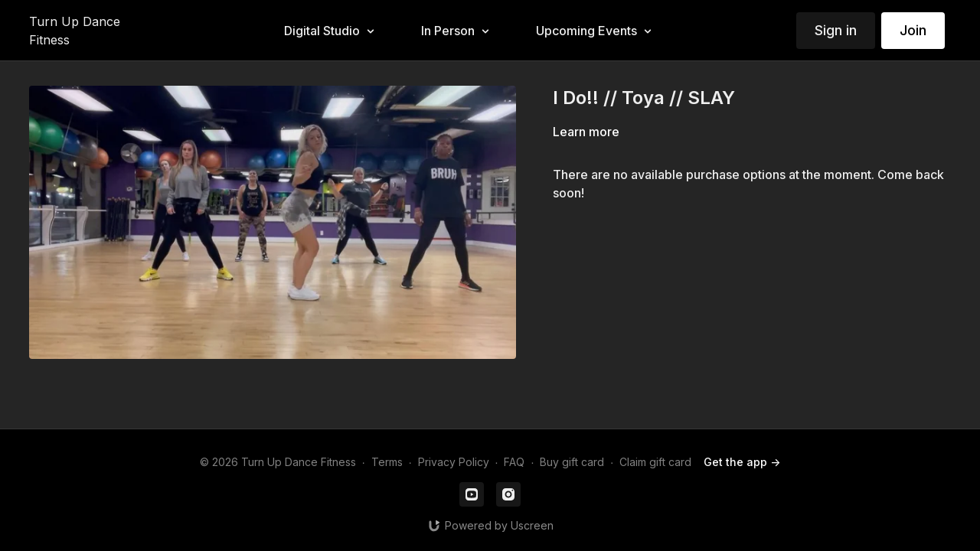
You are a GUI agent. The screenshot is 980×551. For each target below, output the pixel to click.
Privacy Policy (454, 462)
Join (913, 30)
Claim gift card (655, 462)
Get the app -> (742, 462)
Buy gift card (572, 462)
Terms (387, 462)
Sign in (836, 30)
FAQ (514, 462)
